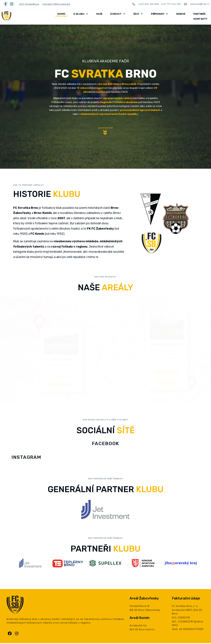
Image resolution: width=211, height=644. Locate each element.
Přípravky (160, 14)
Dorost (118, 14)
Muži (99, 14)
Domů (61, 14)
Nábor (181, 14)
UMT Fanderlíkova (29, 4)
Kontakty (200, 19)
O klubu (81, 14)
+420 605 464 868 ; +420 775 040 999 (160, 4)
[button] (105, 133)
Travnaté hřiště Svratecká (56, 4)
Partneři (199, 14)
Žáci (138, 14)
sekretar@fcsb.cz (200, 4)
